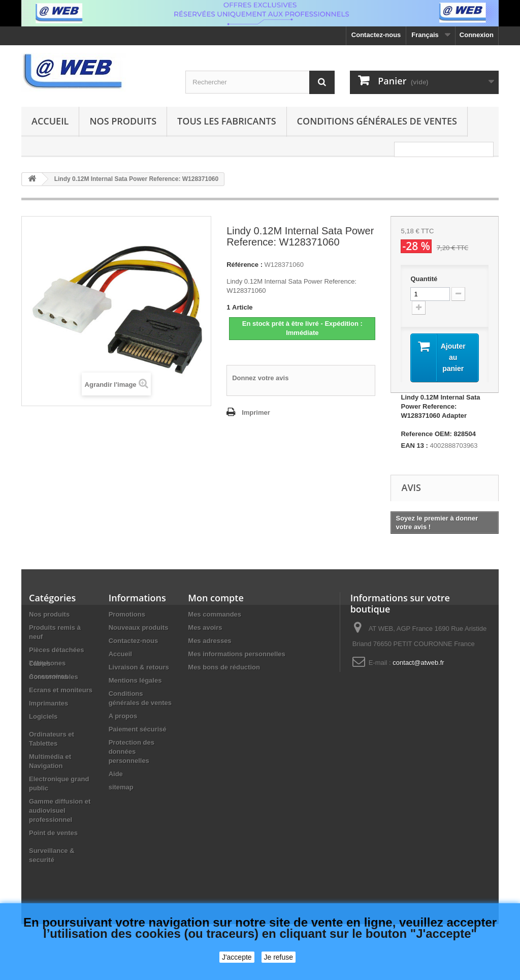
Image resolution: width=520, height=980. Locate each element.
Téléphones (47, 663)
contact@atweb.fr (418, 663)
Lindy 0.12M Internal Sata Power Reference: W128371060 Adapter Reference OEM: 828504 (440, 416)
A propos (123, 716)
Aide (116, 774)
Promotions (127, 614)
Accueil (50, 121)
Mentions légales (135, 680)
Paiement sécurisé (138, 729)
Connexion (477, 35)
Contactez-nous (376, 35)
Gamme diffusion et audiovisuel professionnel (60, 841)
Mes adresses (209, 641)
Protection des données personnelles (132, 752)
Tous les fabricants (227, 121)
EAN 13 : (414, 446)
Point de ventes (53, 863)
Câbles (40, 694)
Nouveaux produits (139, 627)
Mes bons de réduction (224, 667)
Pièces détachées (56, 650)
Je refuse (279, 957)
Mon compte (216, 598)
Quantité (424, 279)
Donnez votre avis (260, 378)
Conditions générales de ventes (377, 121)
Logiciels (43, 747)
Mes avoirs (205, 627)
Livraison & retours (139, 667)
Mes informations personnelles (236, 654)
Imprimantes (48, 734)
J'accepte (237, 957)
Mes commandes (215, 614)
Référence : (245, 265)
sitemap (121, 787)
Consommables (54, 707)
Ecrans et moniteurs (61, 721)
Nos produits (123, 121)
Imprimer (256, 412)
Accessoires (48, 676)
